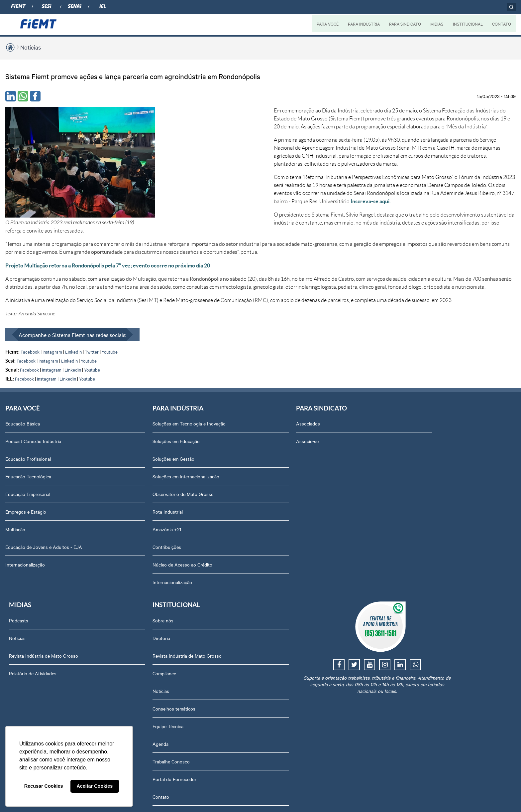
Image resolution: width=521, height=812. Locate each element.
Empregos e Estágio (26, 480)
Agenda (405, 516)
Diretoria (406, 410)
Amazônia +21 (121, 498)
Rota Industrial (121, 480)
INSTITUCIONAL (468, 24)
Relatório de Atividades (324, 445)
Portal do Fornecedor (419, 551)
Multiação (15, 498)
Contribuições (121, 516)
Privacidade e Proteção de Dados (431, 621)
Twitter (92, 320)
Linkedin (73, 320)
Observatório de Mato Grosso (137, 463)
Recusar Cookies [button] (44, 786)
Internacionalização (25, 533)
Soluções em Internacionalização (140, 445)
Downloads (409, 639)
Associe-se (215, 410)
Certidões (407, 657)
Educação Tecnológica (28, 445)
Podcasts (310, 392)
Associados (215, 392)
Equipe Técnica (413, 498)
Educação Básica (23, 392)
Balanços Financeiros (419, 604)
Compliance (409, 445)
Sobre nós (408, 392)
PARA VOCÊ (327, 24)
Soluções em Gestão (127, 427)
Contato (405, 568)
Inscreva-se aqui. (222, 177)
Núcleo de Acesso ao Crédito (136, 533)
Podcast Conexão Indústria (33, 410)
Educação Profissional (28, 427)
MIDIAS (436, 24)
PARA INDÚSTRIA (363, 24)
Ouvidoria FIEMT (414, 586)
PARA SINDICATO (404, 24)
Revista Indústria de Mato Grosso (335, 427)
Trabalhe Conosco (416, 533)
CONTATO (502, 24)
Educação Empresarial (28, 463)
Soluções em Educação (130, 410)
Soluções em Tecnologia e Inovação (143, 392)
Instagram (52, 320)
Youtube (110, 320)
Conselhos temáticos (418, 480)
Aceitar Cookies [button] (95, 786)
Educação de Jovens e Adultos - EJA (44, 516)
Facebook (30, 320)
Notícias (31, 47)
